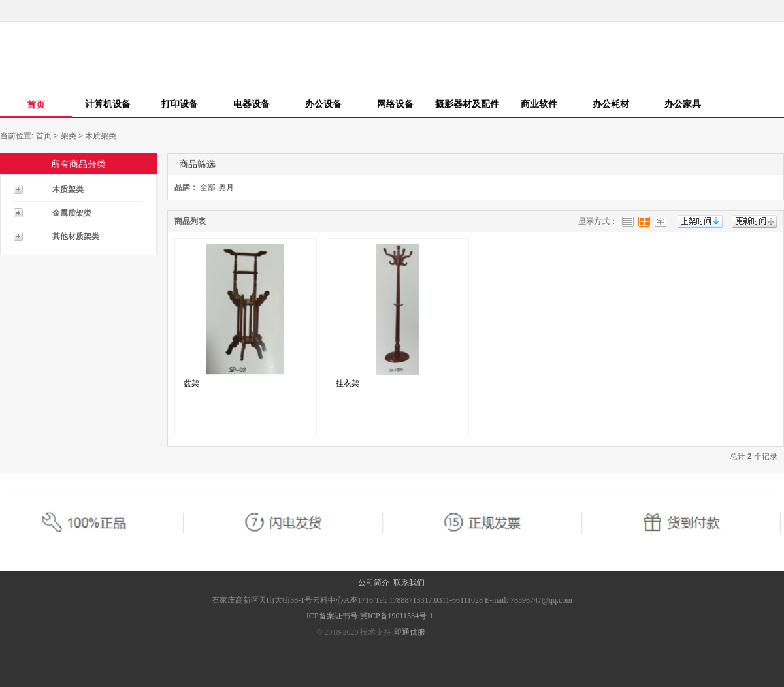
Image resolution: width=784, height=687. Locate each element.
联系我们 (409, 583)
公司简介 (374, 583)
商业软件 (539, 104)
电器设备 (252, 104)
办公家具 (683, 104)
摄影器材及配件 (467, 104)
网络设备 (395, 104)
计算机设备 (108, 104)
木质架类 (101, 136)
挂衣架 (348, 383)
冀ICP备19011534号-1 (398, 616)
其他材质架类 (76, 236)
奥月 (226, 187)
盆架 (191, 383)
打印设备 (180, 104)
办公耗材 (611, 104)
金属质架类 (72, 213)
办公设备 (323, 104)
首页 (36, 104)
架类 (69, 136)
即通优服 (410, 632)
